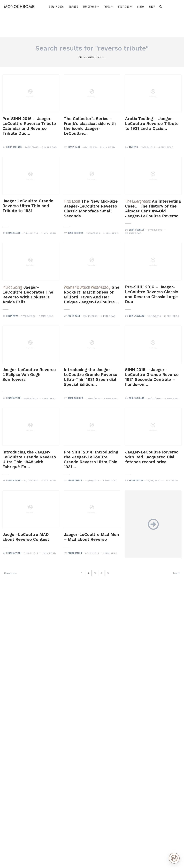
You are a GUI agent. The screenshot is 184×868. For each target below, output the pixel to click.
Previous (10, 573)
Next (176, 573)
